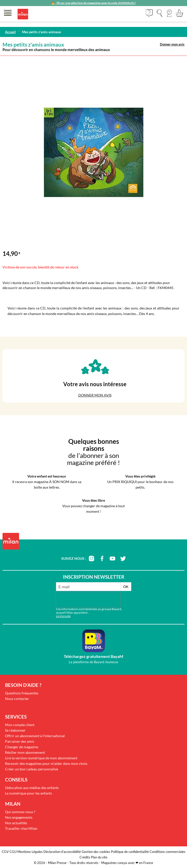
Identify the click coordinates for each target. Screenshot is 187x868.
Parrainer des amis (20, 741)
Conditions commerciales (168, 852)
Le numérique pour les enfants (28, 793)
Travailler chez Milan (21, 828)
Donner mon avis (172, 44)
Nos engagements (19, 817)
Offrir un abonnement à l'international (35, 736)
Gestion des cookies (96, 852)
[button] (169, 13)
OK (126, 587)
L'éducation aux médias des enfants (32, 788)
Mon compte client (20, 725)
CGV (5, 852)
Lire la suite (63, 616)
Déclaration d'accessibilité (62, 852)
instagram (91, 559)
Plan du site (99, 857)
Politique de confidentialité (130, 852)
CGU (13, 852)
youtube (112, 559)
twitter (123, 559)
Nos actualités (16, 823)
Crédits (85, 857)
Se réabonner (15, 730)
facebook (102, 559)
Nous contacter (17, 699)
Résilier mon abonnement (25, 752)
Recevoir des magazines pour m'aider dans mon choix (46, 763)
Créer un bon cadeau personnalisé (32, 769)
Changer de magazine (22, 747)
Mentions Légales (30, 852)
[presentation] (88, 600)
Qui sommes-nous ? (20, 812)
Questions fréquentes (22, 693)
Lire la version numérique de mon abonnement (41, 758)
